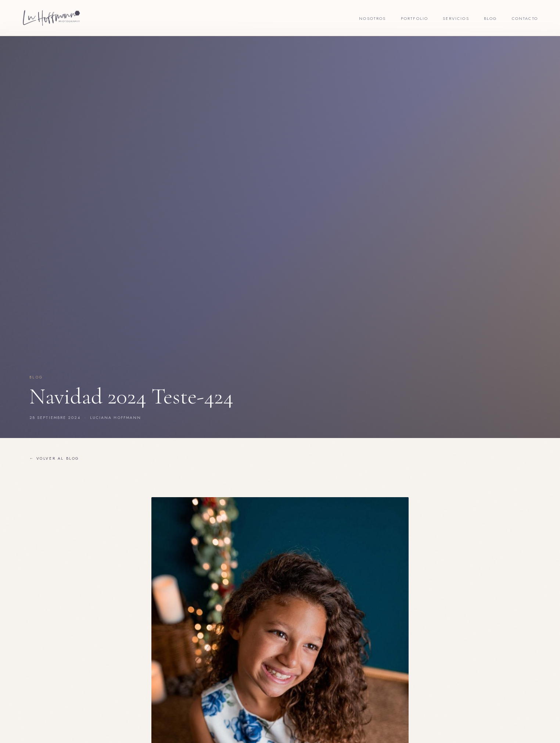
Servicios (456, 18)
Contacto (525, 18)
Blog (491, 18)
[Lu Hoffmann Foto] (51, 18)
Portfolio (415, 18)
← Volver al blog (54, 458)
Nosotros (372, 18)
